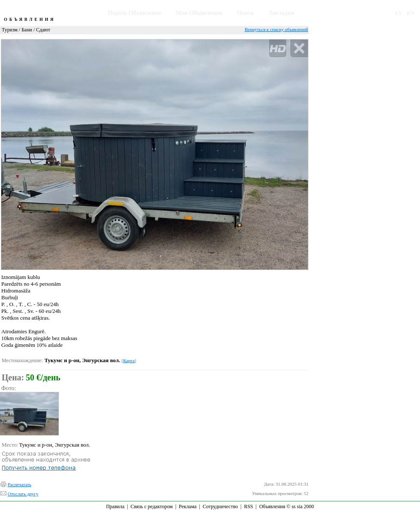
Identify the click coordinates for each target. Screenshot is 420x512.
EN (411, 13)
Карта (129, 360)
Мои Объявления (199, 13)
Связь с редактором (152, 506)
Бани (27, 30)
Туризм (10, 30)
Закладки (281, 13)
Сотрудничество (220, 506)
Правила (115, 506)
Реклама (188, 506)
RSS (248, 506)
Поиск (246, 13)
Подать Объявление (134, 13)
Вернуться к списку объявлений (276, 29)
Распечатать (20, 484)
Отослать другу (23, 494)
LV (399, 13)
